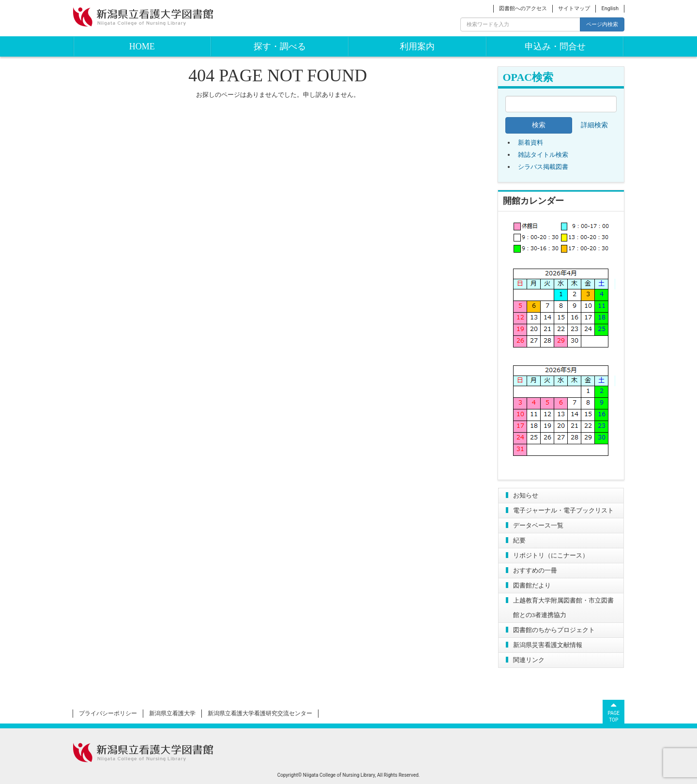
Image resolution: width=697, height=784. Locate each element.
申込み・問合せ (555, 46)
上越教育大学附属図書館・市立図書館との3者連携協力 (563, 608)
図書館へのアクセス (523, 8)
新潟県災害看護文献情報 (548, 645)
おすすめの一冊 (535, 570)
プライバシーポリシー (108, 713)
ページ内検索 (602, 24)
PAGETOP (614, 711)
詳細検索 (594, 125)
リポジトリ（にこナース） (551, 555)
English (610, 8)
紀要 (519, 540)
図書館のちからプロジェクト (554, 630)
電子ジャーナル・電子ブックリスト (563, 510)
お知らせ (526, 495)
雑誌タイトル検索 (543, 155)
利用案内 (417, 46)
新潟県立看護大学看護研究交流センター (260, 713)
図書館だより (532, 585)
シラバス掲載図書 (543, 167)
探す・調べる (280, 46)
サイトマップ (574, 8)
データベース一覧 (538, 525)
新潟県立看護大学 (172, 713)
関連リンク (529, 660)
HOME (142, 46)
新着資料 (530, 143)
